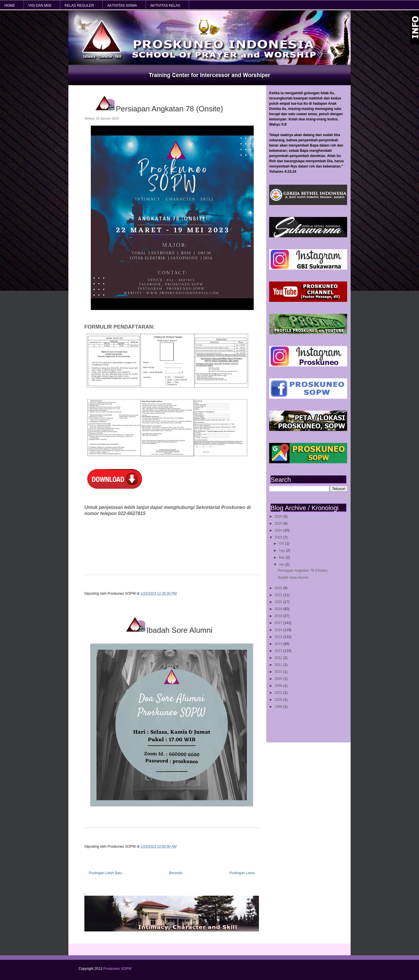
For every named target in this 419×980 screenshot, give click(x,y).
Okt (282, 544)
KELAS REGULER (79, 6)
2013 (279, 651)
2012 (279, 658)
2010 (279, 672)
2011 (279, 665)
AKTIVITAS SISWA (122, 6)
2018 (279, 616)
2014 (279, 644)
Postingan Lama (242, 873)
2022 (279, 588)
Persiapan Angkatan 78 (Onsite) (303, 571)
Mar (282, 557)
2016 (279, 630)
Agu (282, 550)
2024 (279, 530)
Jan (282, 564)
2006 (279, 686)
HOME (10, 6)
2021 (279, 595)
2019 (279, 609)
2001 (279, 693)
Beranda (176, 873)
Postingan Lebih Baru (105, 873)
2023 (279, 537)
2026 (279, 516)
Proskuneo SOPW (117, 969)
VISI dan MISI (40, 6)
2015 (279, 637)
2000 (279, 700)
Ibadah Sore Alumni (293, 578)
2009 (279, 679)
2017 (279, 623)
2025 (279, 523)
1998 (279, 707)
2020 (279, 602)
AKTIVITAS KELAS (165, 6)
